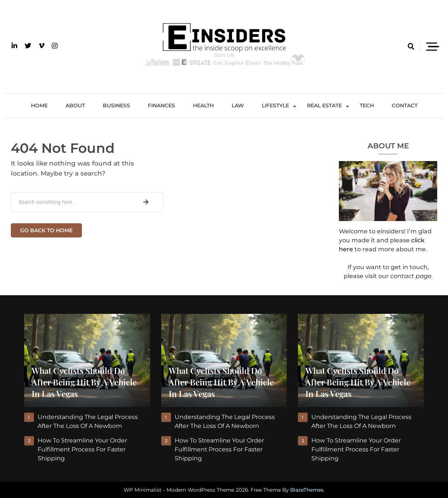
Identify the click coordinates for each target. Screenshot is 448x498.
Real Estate (324, 105)
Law (238, 105)
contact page (411, 276)
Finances (161, 105)
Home (39, 105)
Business (116, 105)
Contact (405, 105)
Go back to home (46, 230)
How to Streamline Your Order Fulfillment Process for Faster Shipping (82, 449)
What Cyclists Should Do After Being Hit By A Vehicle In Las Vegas (84, 382)
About (75, 105)
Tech (367, 105)
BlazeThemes (307, 490)
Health (203, 105)
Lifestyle (275, 105)
